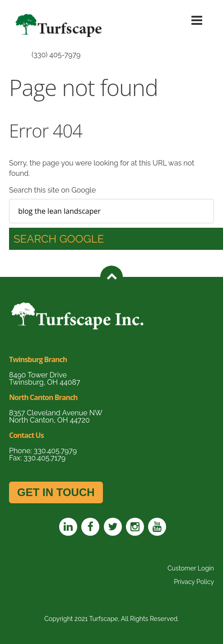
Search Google (59, 239)
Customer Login (191, 568)
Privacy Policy (194, 582)
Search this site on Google (52, 190)
